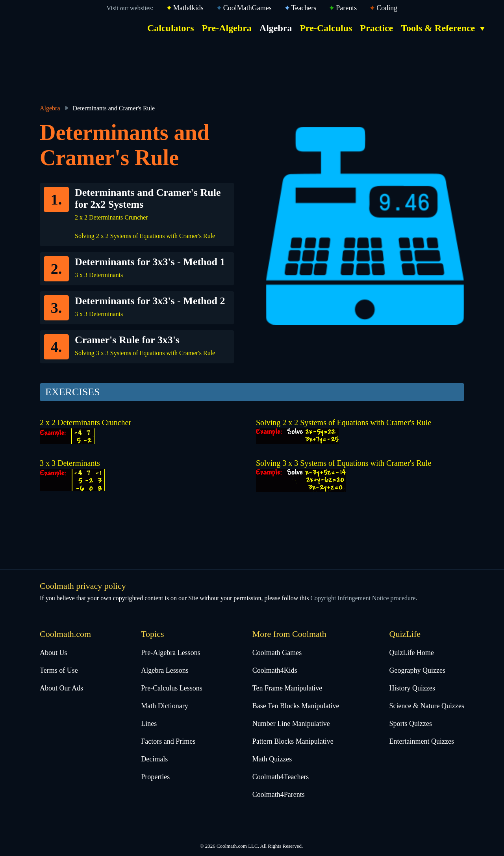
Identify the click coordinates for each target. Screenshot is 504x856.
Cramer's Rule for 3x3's (127, 340)
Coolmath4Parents (279, 795)
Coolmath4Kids (275, 670)
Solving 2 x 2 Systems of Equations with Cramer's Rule (145, 236)
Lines (149, 724)
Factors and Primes (168, 741)
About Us (54, 653)
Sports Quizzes (411, 724)
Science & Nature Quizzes (427, 706)
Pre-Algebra (227, 28)
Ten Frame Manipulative (287, 688)
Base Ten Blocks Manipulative (296, 706)
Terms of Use (59, 670)
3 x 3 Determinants (99, 275)
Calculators (171, 28)
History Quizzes (412, 688)
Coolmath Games (277, 653)
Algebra (276, 28)
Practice (376, 28)
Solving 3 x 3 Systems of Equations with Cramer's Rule (145, 353)
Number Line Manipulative (291, 724)
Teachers (304, 8)
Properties (155, 777)
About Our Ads (61, 688)
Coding (387, 8)
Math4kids (188, 8)
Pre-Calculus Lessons (171, 688)
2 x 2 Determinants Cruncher (111, 217)
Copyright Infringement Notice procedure (363, 598)
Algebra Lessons (165, 670)
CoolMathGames (247, 8)
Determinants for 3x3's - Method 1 (150, 262)
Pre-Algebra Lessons (170, 653)
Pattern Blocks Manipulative (293, 741)
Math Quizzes (272, 759)
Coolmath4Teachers (281, 777)
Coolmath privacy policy (83, 586)
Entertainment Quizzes (422, 741)
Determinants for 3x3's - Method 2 (150, 301)
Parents (346, 8)
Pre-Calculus (326, 28)
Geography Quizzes (417, 670)
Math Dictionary (164, 706)
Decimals (154, 759)
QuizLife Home (412, 653)
